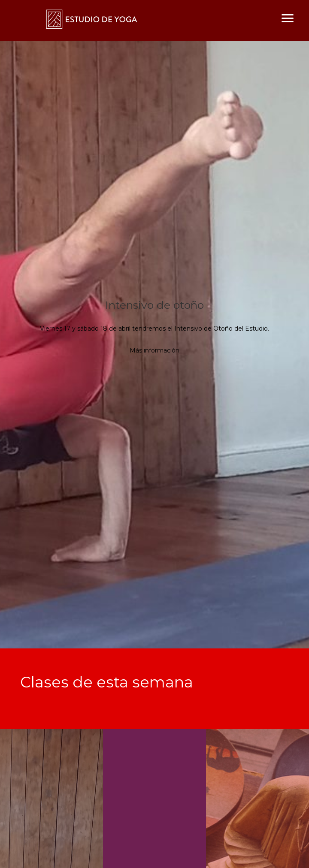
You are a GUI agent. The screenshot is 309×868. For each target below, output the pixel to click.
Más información (154, 350)
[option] (154, 345)
